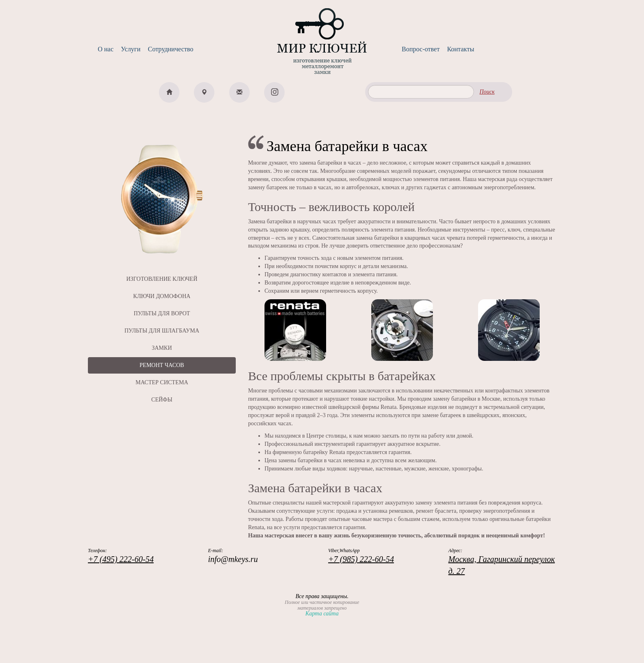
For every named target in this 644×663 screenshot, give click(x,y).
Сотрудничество (171, 49)
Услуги (131, 49)
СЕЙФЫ (162, 400)
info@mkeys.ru (233, 559)
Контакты (460, 49)
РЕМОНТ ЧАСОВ (162, 365)
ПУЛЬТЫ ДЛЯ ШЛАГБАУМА (162, 331)
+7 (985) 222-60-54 (361, 559)
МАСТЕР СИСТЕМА (162, 382)
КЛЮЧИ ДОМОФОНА (162, 296)
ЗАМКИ (162, 348)
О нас (106, 49)
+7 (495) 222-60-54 (121, 559)
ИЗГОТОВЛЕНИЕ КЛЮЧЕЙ (162, 279)
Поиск (487, 92)
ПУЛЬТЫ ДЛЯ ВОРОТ (162, 313)
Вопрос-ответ (421, 49)
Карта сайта (322, 614)
